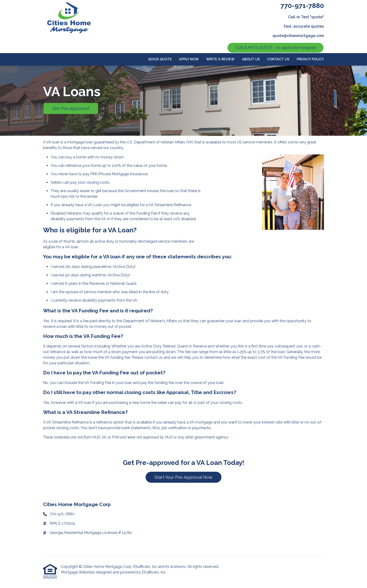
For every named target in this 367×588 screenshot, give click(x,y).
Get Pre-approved (71, 108)
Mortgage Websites (78, 572)
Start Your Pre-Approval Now (183, 477)
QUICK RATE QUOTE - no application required (275, 48)
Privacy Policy (310, 59)
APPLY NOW (189, 59)
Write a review (220, 59)
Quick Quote (160, 59)
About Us (251, 59)
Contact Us (278, 59)
